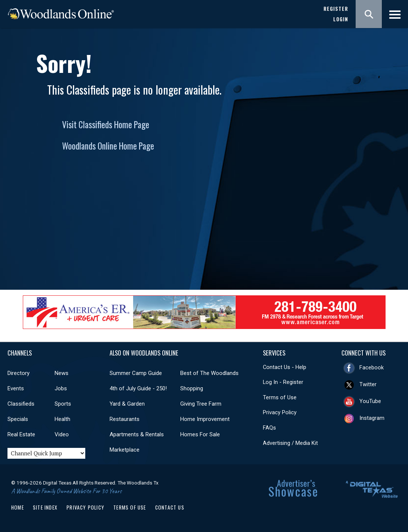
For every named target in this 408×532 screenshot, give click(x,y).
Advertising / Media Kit (290, 443)
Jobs (61, 388)
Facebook (372, 368)
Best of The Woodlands (209, 373)
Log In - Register (283, 382)
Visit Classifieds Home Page (106, 124)
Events (16, 388)
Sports (63, 404)
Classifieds (21, 404)
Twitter (368, 384)
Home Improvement (205, 419)
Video (62, 434)
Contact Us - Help (285, 367)
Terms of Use (280, 397)
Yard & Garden (127, 404)
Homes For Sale (200, 434)
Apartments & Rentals (137, 434)
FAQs (269, 428)
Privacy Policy (280, 412)
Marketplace (125, 450)
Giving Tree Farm (201, 404)
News (62, 373)
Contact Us (170, 507)
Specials (18, 419)
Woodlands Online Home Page (108, 146)
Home (18, 507)
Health (62, 419)
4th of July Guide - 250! (138, 388)
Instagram (372, 418)
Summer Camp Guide (136, 373)
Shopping (192, 388)
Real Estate (21, 434)
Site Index (45, 507)
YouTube (370, 401)
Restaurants (125, 419)
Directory (19, 373)
